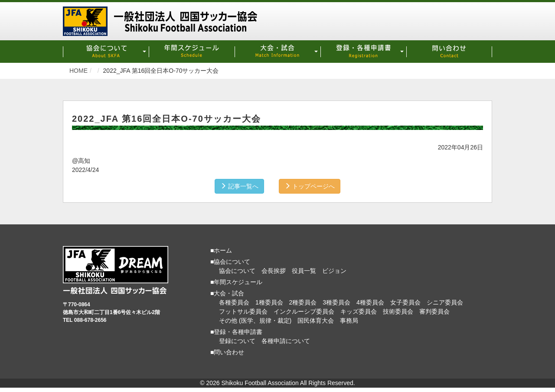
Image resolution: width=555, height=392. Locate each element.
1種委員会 (269, 302)
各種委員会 (234, 302)
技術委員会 (398, 311)
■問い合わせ (227, 352)
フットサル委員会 (243, 311)
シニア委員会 (445, 302)
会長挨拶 (274, 271)
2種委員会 (303, 302)
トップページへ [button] (310, 186)
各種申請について (286, 341)
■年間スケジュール (236, 282)
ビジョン (334, 271)
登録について (237, 341)
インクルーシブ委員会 (304, 311)
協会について (237, 271)
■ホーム (221, 250)
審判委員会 (434, 311)
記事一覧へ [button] (239, 186)
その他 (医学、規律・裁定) (255, 321)
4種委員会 (370, 302)
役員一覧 (304, 271)
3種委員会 (336, 302)
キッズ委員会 (359, 311)
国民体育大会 (316, 321)
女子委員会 (405, 302)
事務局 (349, 321)
